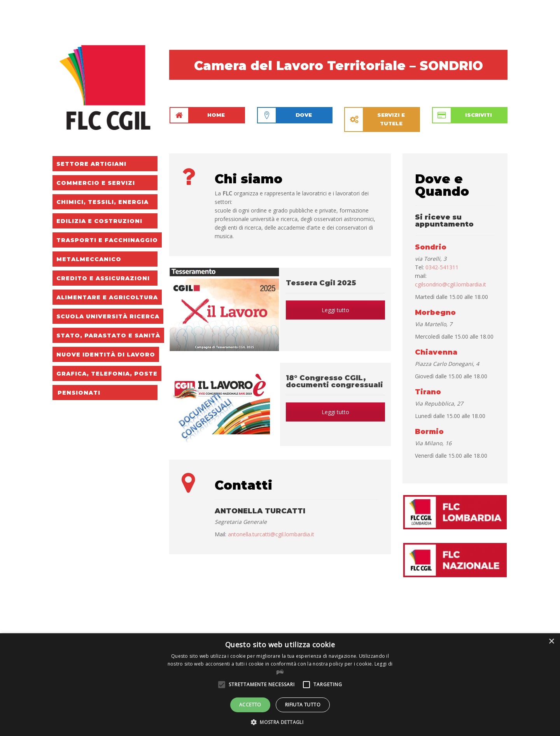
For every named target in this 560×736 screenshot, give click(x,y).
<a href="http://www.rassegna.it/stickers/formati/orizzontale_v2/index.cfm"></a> (338, 618)
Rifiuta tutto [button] (303, 705)
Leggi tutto (335, 310)
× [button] (551, 642)
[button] (280, 722)
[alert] (280, 685)
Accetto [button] (250, 705)
